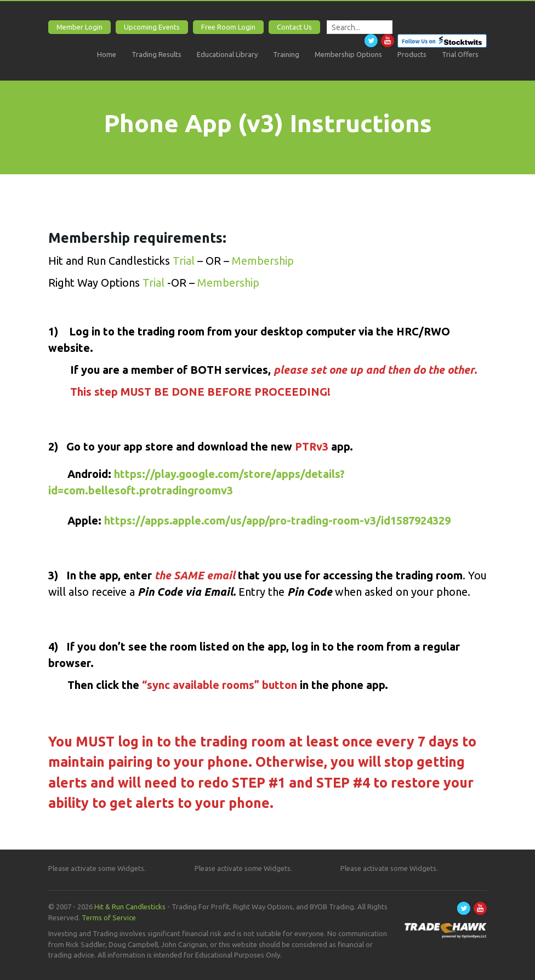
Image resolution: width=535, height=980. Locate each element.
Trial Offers (460, 54)
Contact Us (294, 27)
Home (107, 54)
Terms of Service (109, 918)
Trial (185, 261)
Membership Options (348, 54)
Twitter (371, 41)
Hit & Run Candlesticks (130, 907)
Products (412, 54)
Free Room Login (228, 27)
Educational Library (227, 54)
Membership (261, 261)
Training (286, 54)
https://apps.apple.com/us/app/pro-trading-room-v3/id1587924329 (277, 520)
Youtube (388, 41)
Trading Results (156, 54)
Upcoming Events (152, 27)
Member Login (79, 27)
